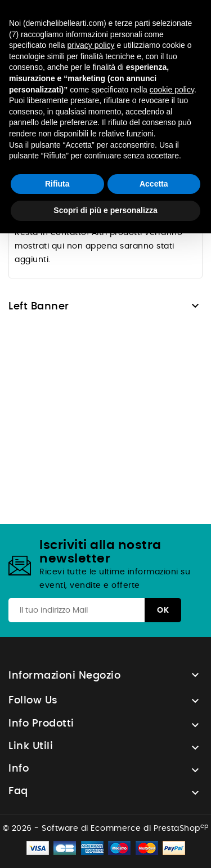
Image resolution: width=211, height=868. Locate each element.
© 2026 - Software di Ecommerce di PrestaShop (106, 829)
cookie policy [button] (172, 90)
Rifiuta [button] (57, 184)
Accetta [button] (154, 184)
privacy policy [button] (91, 45)
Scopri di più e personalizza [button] (105, 210)
